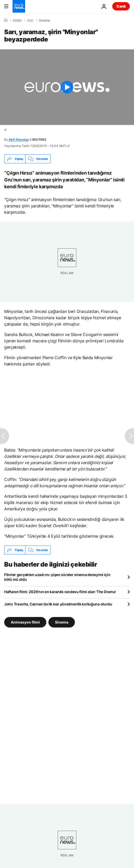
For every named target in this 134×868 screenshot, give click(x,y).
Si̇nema (44, 20)
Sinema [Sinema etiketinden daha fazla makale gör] (62, 622)
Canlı (121, 6)
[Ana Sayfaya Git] (19, 6)
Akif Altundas (19, 140)
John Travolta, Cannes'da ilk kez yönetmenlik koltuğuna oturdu (58, 604)
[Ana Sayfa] (6, 20)
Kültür (17, 20)
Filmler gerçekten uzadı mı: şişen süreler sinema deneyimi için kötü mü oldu (57, 577)
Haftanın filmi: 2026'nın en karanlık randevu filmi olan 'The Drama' (60, 592)
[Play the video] (67, 87)
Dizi (30, 20)
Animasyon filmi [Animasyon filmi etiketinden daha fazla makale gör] (25, 622)
